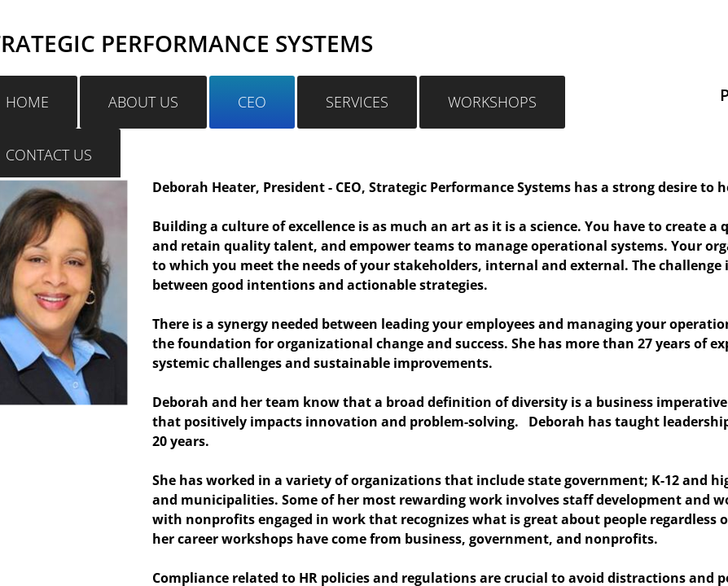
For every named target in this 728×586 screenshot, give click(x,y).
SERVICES (357, 102)
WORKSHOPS (492, 102)
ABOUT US (143, 102)
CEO (252, 102)
